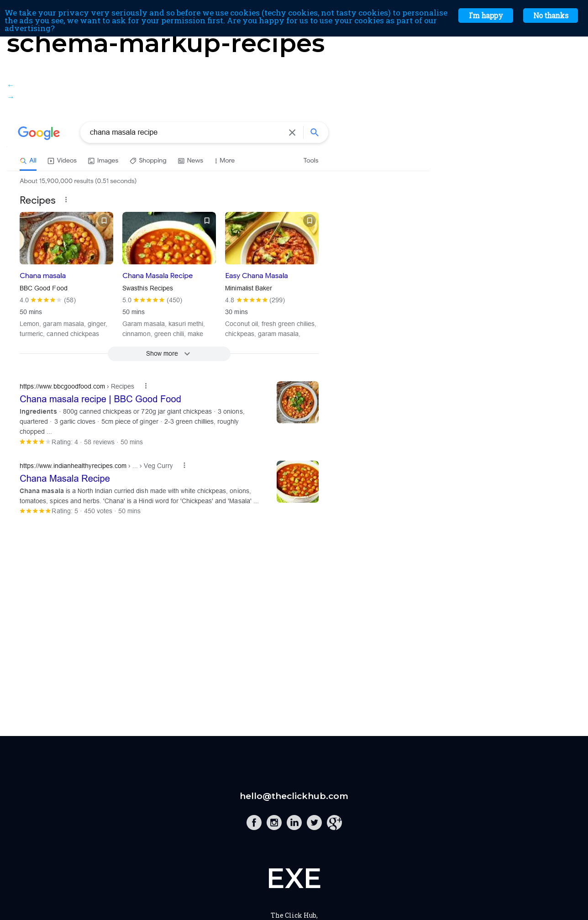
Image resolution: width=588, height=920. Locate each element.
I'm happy (486, 15)
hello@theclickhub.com (294, 796)
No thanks (551, 15)
